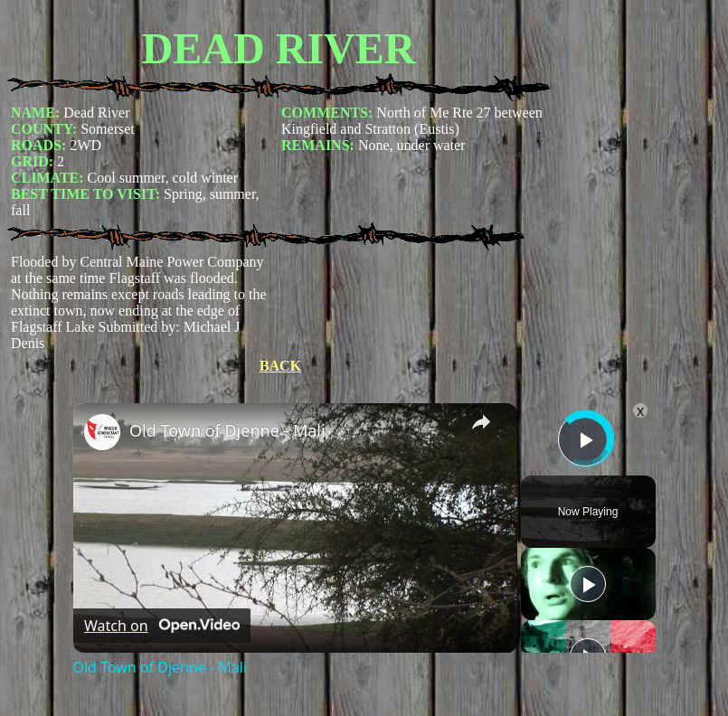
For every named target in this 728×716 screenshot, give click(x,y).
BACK (280, 366)
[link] (102, 432)
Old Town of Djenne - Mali (227, 430)
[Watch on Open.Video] (162, 626)
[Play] (588, 584)
